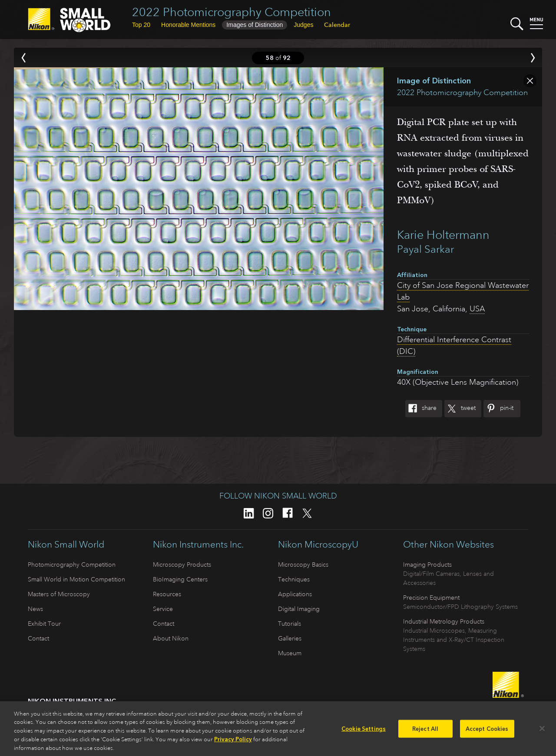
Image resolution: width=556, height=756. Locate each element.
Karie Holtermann (443, 235)
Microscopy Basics (303, 565)
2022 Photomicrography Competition (232, 12)
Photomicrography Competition (72, 565)
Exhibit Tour (44, 624)
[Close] (542, 732)
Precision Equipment (431, 598)
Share (421, 409)
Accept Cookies (487, 732)
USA (477, 309)
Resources (167, 594)
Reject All (425, 732)
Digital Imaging (299, 609)
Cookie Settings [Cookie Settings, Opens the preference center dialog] (364, 732)
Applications (295, 594)
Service (163, 609)
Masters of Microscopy (59, 594)
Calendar (337, 25)
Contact (38, 638)
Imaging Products (427, 565)
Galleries (290, 638)
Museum (290, 653)
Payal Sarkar (425, 249)
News (35, 609)
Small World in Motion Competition (76, 579)
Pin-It (498, 409)
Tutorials (290, 624)
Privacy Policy (233, 743)
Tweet (460, 409)
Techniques (294, 579)
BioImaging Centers (180, 579)
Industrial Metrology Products (444, 621)
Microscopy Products (182, 565)
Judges (303, 25)
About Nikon (171, 638)
